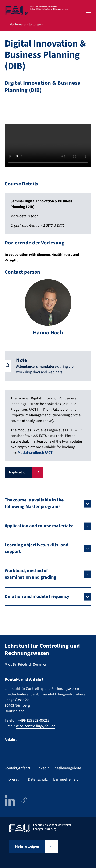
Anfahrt (11, 740)
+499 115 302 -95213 (34, 720)
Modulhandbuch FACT (35, 453)
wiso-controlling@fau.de (36, 726)
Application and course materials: (39, 526)
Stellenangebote (68, 768)
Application (18, 472)
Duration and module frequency (37, 596)
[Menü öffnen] (89, 11)
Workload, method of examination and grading (30, 574)
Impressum (14, 779)
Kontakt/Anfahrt (17, 768)
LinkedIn (43, 768)
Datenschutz (38, 779)
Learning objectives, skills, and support (36, 548)
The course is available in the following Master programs (34, 503)
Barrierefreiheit (65, 779)
